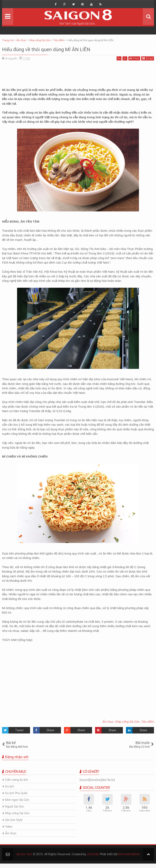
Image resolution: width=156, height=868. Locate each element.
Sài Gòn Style (14, 820)
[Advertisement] (78, 73)
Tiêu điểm (147, 722)
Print (134, 58)
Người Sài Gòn (15, 807)
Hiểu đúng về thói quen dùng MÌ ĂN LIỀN (61, 49)
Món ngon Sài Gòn (17, 800)
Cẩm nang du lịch (17, 780)
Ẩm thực (108, 722)
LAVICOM (94, 854)
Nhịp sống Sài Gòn (127, 722)
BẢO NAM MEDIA (128, 858)
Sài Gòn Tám (25, 854)
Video (9, 827)
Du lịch (10, 786)
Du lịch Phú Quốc (16, 793)
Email (148, 58)
